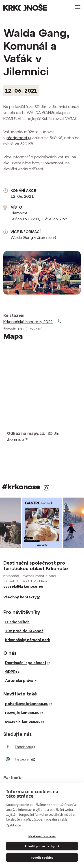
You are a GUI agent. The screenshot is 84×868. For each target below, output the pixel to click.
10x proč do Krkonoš (24, 631)
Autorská (21, 681)
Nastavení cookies (42, 836)
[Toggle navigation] (76, 7)
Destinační (27, 663)
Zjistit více (14, 825)
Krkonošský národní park (28, 640)
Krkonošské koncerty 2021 (28, 322)
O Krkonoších (17, 622)
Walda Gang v (33, 237)
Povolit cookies (42, 858)
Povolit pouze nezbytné (42, 846)
